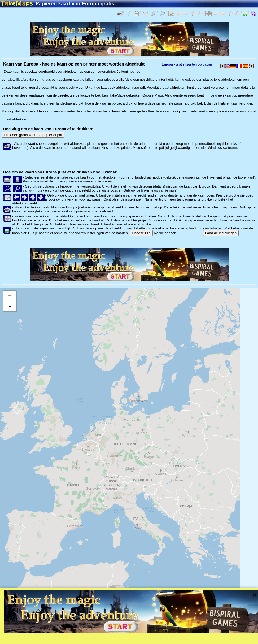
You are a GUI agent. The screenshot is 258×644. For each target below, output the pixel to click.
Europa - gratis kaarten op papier (187, 64)
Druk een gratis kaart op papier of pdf (33, 135)
